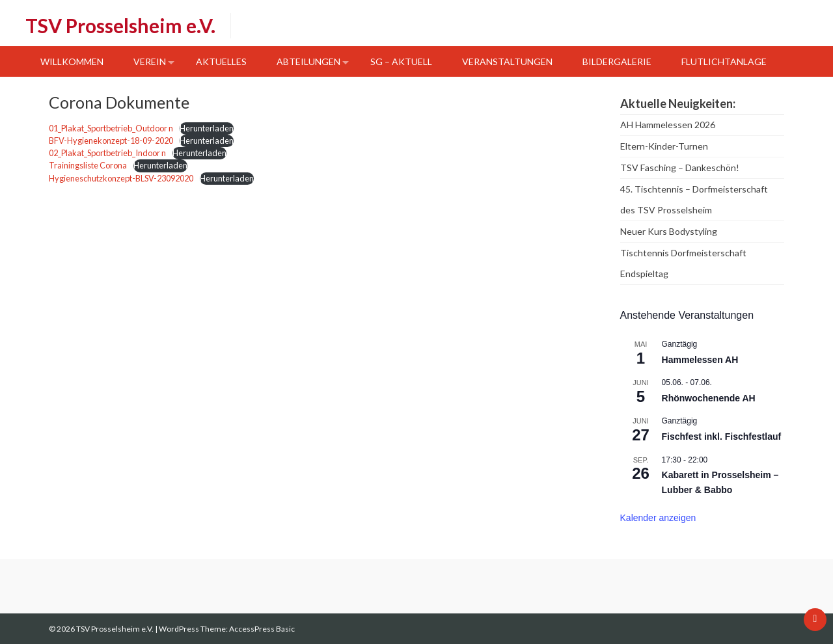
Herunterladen (207, 128)
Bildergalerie (617, 61)
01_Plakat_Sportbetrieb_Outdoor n (111, 128)
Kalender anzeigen (658, 518)
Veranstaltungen (507, 61)
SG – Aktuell (401, 61)
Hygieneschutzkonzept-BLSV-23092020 (121, 178)
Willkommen (72, 61)
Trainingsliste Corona (88, 165)
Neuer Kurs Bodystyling (669, 231)
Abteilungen (308, 61)
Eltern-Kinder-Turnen (664, 146)
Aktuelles (221, 61)
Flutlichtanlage (724, 61)
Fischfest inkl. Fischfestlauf (722, 436)
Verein (150, 61)
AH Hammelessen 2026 (668, 125)
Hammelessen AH (700, 360)
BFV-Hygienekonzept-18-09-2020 (111, 141)
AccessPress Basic (262, 629)
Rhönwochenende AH (709, 398)
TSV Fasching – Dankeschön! (680, 168)
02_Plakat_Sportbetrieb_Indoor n (107, 153)
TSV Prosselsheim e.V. (120, 25)
